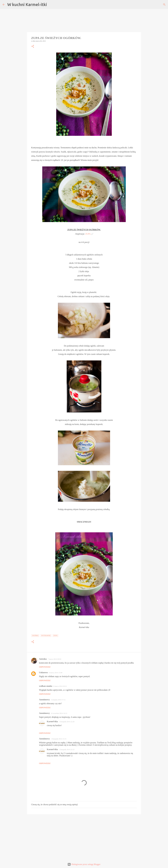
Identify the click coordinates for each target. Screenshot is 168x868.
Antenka (43, 659)
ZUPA (88, 234)
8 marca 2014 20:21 (60, 686)
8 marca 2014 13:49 (56, 673)
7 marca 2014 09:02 (55, 659)
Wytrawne (46, 636)
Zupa (55, 636)
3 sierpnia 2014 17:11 (58, 700)
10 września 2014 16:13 (59, 713)
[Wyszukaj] (164, 5)
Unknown (43, 672)
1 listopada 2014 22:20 (67, 722)
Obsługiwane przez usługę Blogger (84, 864)
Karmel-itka (52, 721)
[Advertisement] (84, 836)
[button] (33, 47)
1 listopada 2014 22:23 (67, 749)
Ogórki (35, 636)
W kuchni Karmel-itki (27, 4)
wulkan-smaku (46, 686)
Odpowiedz (45, 667)
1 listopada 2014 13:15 (59, 739)
